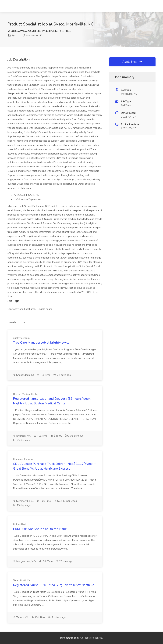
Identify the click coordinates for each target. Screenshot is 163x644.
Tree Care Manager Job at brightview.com (43, 343)
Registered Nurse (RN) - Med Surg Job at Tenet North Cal (54, 585)
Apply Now (132, 62)
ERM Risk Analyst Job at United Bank (40, 529)
